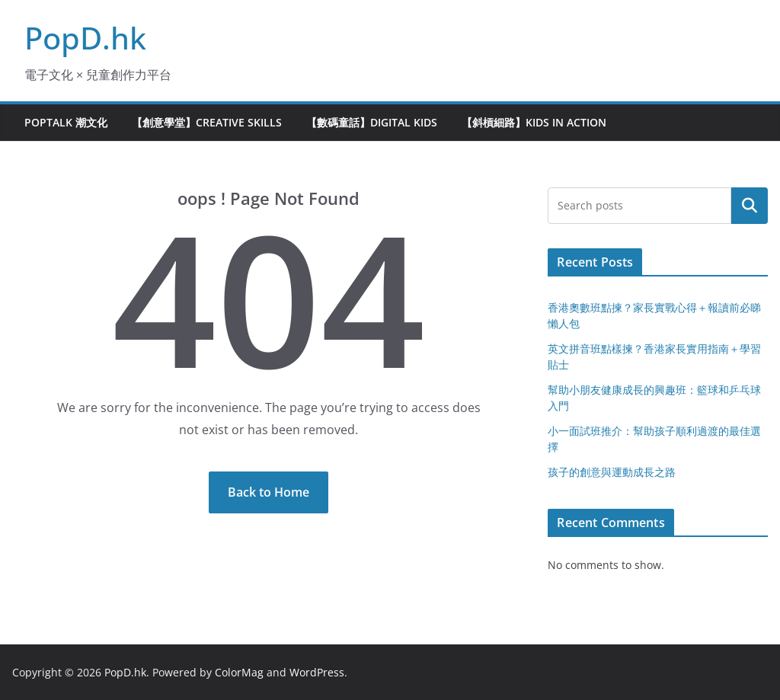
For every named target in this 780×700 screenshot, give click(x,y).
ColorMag (239, 672)
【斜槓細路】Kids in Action (534, 122)
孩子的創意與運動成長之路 (612, 472)
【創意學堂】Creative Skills (207, 122)
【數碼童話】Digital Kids (372, 122)
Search (750, 206)
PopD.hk (85, 38)
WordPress (317, 672)
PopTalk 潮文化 (66, 122)
